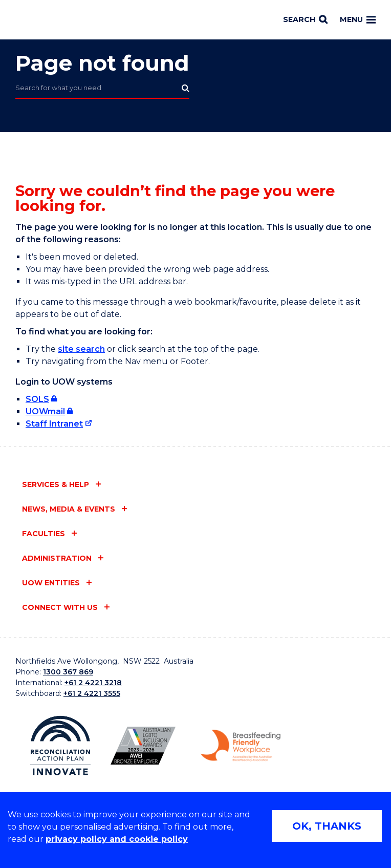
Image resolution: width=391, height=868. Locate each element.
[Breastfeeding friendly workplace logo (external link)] (241, 746)
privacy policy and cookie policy (117, 839)
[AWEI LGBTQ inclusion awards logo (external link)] (143, 746)
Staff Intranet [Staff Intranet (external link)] (54, 424)
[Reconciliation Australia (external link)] (60, 746)
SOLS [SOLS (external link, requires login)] (37, 399)
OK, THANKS (327, 826)
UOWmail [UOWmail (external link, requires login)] (45, 411)
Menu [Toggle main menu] (358, 19)
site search (81, 349)
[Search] (305, 20)
